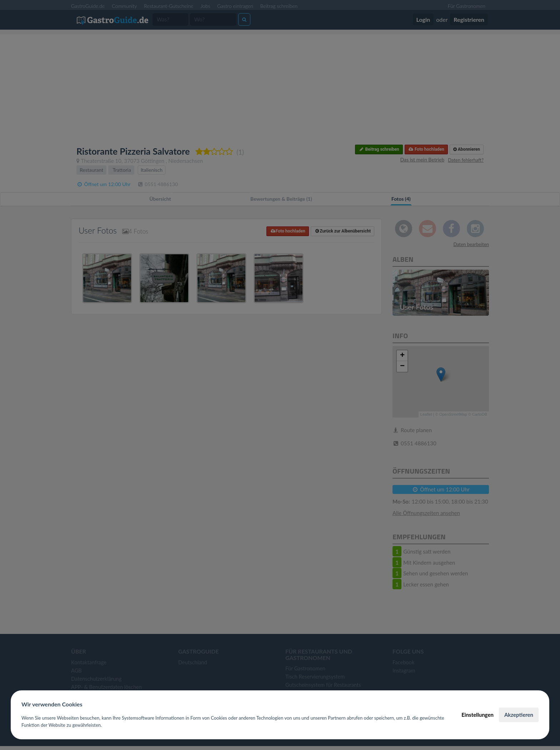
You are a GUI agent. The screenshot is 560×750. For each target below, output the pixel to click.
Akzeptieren (519, 715)
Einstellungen (477, 715)
